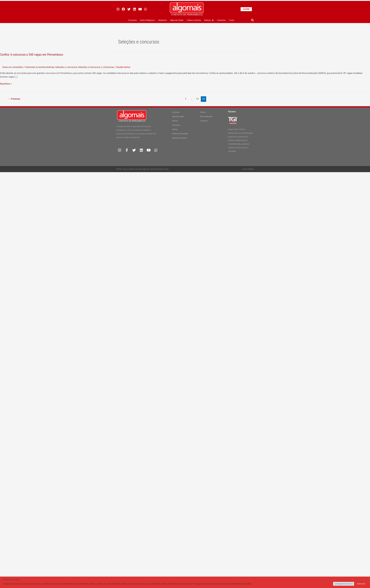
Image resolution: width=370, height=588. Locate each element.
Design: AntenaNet (248, 169)
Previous (14, 99)
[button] (252, 20)
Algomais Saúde (177, 20)
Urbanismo (163, 20)
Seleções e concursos (67, 67)
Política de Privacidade (180, 134)
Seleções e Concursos (90, 67)
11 (198, 99)
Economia (133, 20)
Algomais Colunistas (180, 138)
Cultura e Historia (194, 20)
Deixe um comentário (13, 67)
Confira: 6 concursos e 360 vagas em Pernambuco (32, 55)
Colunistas (221, 20)
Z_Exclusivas (108, 67)
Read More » (6, 84)
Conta (232, 20)
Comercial (204, 121)
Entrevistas (176, 125)
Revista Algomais (206, 117)
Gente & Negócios (147, 20)
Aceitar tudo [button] (361, 584)
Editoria (175, 129)
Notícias (209, 20)
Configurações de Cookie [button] (344, 584)
